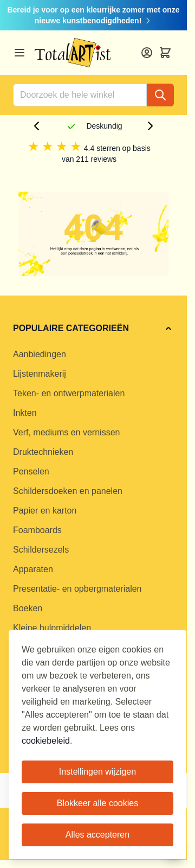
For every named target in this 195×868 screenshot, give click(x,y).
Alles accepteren (97, 835)
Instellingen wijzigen (97, 772)
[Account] (147, 53)
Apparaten (33, 569)
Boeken (28, 608)
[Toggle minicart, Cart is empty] (165, 53)
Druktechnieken (43, 452)
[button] (93, 328)
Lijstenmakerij (40, 374)
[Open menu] (19, 53)
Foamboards (37, 530)
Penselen (31, 471)
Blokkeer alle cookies (97, 803)
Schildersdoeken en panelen (68, 491)
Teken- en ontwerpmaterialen (69, 393)
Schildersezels (41, 550)
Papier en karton (45, 511)
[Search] (160, 95)
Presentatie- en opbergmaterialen (77, 589)
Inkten (25, 413)
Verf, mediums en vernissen (66, 432)
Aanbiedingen (40, 354)
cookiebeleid (46, 741)
